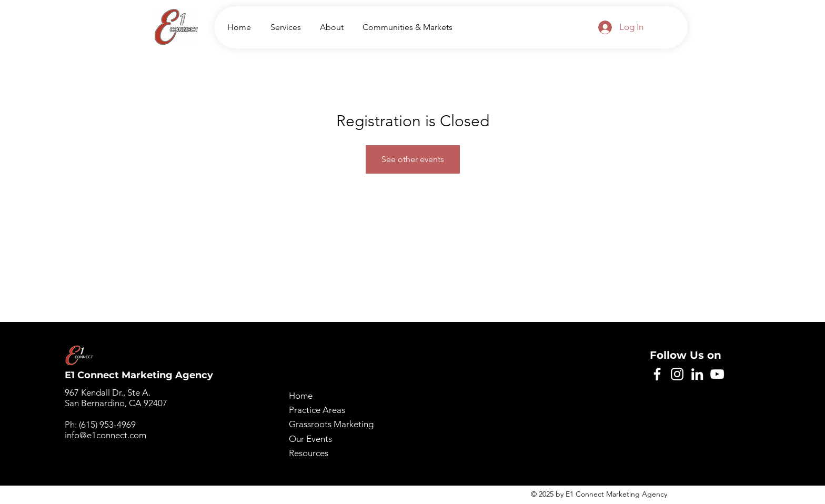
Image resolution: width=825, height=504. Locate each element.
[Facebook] (657, 374)
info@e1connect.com (105, 435)
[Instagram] (677, 374)
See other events (413, 159)
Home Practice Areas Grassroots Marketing (331, 410)
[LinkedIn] (697, 374)
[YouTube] (717, 374)
